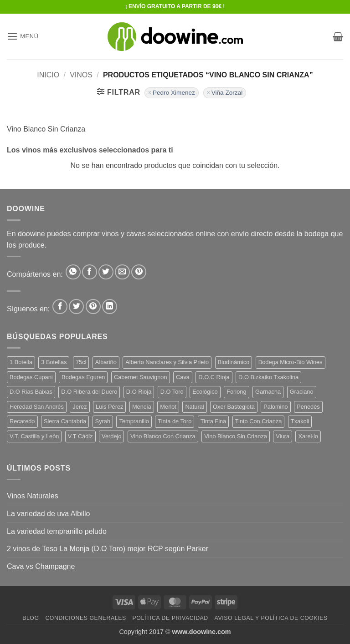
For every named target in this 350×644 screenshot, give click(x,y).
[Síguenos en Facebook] (60, 307)
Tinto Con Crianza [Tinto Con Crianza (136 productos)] (259, 421)
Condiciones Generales (85, 618)
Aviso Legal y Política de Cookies (271, 618)
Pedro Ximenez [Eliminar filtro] (174, 93)
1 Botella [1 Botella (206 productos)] (21, 362)
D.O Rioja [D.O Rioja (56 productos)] (139, 392)
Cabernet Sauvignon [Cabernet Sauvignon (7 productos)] (141, 377)
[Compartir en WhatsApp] (73, 272)
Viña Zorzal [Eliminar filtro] (227, 93)
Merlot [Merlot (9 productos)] (168, 407)
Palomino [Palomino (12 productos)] (275, 407)
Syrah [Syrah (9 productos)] (103, 421)
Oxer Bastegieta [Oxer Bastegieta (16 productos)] (234, 407)
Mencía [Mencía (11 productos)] (142, 407)
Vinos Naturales (33, 496)
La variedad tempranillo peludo (57, 531)
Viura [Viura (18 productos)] (283, 436)
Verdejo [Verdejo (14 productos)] (111, 436)
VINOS (81, 75)
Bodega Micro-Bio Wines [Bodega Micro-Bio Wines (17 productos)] (291, 362)
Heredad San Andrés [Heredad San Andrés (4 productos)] (37, 407)
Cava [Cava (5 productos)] (183, 377)
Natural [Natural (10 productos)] (194, 407)
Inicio (48, 75)
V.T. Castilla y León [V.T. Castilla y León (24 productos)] (34, 436)
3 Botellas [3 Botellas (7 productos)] (54, 362)
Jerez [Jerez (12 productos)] (80, 407)
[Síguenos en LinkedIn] (110, 307)
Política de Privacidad (170, 618)
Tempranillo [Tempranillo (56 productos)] (134, 421)
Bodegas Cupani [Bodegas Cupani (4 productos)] (31, 377)
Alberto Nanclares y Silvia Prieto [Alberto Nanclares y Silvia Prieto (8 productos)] (167, 362)
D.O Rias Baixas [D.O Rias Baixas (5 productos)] (31, 392)
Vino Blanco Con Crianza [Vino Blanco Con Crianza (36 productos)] (163, 436)
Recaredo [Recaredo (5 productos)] (22, 421)
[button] (23, 36)
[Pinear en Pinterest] (139, 272)
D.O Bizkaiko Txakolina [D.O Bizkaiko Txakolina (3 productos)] (268, 377)
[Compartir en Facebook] (90, 272)
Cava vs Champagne (41, 566)
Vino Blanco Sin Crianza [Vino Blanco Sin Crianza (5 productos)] (236, 436)
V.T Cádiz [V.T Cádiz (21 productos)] (80, 436)
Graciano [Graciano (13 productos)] (302, 392)
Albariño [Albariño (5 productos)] (106, 362)
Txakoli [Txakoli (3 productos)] (300, 421)
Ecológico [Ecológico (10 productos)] (205, 392)
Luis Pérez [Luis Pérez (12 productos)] (109, 407)
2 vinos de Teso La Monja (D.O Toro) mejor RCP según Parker (108, 549)
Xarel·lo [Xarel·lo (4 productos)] (308, 436)
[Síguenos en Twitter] (76, 307)
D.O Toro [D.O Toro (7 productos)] (172, 392)
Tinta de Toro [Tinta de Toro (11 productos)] (175, 421)
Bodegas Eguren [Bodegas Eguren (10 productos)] (83, 377)
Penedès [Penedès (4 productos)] (308, 407)
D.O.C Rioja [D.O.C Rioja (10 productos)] (214, 377)
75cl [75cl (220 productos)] (81, 362)
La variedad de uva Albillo (48, 514)
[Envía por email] (122, 272)
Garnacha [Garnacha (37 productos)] (268, 392)
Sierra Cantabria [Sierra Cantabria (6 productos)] (65, 421)
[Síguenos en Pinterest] (93, 307)
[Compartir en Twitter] (106, 272)
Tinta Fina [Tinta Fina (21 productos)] (213, 421)
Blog (31, 618)
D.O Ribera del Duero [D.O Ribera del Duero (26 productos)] (89, 392)
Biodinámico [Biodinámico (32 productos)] (234, 362)
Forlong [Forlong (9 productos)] (236, 392)
